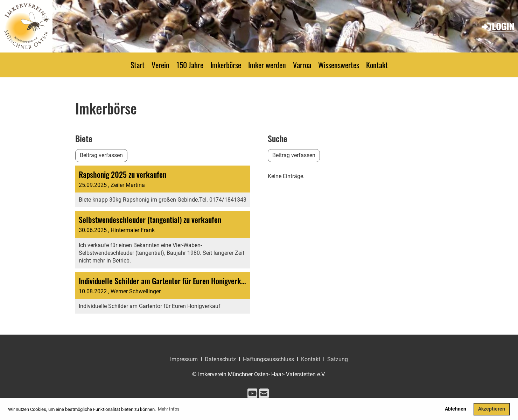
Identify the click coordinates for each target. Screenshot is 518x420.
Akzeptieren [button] (492, 409)
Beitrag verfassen (101, 155)
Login (498, 26)
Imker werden (267, 65)
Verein (160, 65)
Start (138, 65)
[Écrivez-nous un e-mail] (264, 394)
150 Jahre (190, 65)
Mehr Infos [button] (169, 409)
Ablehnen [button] (456, 409)
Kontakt (377, 65)
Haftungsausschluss (268, 359)
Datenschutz (220, 359)
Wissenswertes (339, 65)
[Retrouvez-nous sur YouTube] (252, 394)
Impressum (184, 359)
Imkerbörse (226, 65)
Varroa (302, 65)
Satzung (338, 359)
